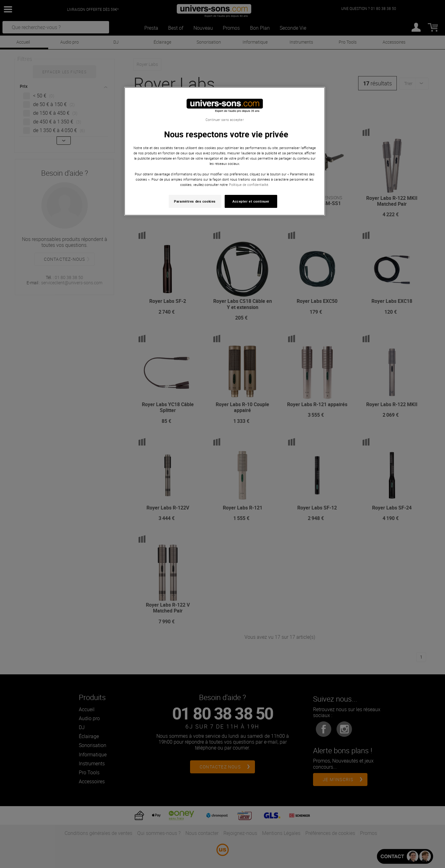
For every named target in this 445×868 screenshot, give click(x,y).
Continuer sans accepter (225, 120)
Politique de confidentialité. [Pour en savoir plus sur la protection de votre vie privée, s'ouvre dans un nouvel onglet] (249, 185)
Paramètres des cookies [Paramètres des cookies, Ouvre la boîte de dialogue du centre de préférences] (195, 201)
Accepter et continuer (251, 201)
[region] (225, 151)
